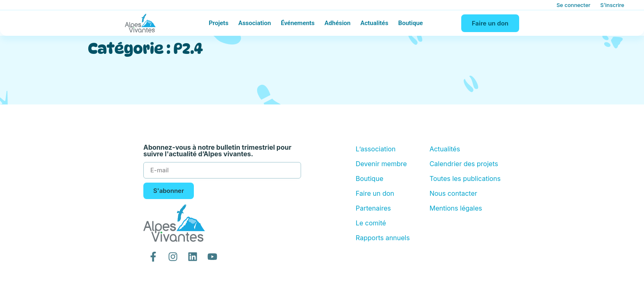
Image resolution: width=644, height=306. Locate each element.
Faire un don (375, 193)
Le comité (371, 223)
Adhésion (337, 23)
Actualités (374, 23)
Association (255, 23)
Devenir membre (381, 164)
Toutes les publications (465, 178)
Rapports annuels (383, 238)
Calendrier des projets (464, 164)
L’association (376, 149)
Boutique (410, 23)
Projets (218, 23)
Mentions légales (456, 208)
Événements (298, 23)
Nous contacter (453, 193)
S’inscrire (612, 5)
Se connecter (574, 5)
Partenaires (373, 208)
